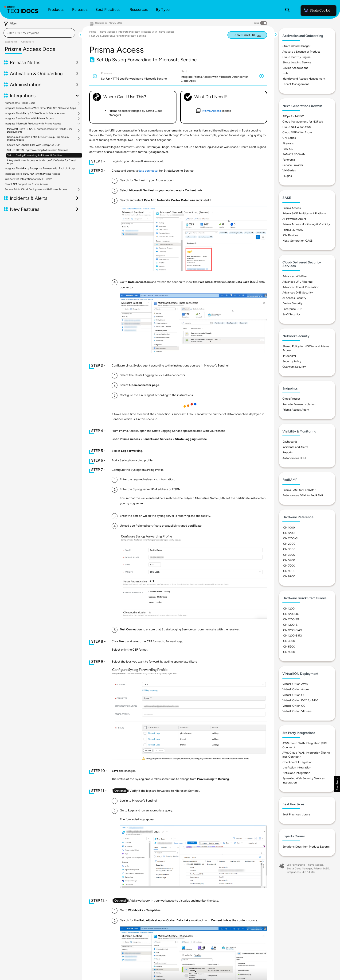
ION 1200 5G (291, 619)
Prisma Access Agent (296, 410)
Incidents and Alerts (295, 447)
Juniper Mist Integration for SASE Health (28, 179)
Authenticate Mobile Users (20, 103)
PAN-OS (288, 149)
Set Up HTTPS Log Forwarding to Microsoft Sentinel (37, 150)
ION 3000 (289, 549)
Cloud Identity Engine (297, 57)
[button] (337, 784)
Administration (26, 85)
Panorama (289, 160)
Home (93, 32)
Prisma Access (107, 32)
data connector (148, 171)
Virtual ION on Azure (296, 689)
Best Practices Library (296, 814)
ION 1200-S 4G (292, 630)
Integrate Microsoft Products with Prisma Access (33, 124)
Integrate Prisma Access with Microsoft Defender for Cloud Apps (41, 162)
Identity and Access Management (304, 79)
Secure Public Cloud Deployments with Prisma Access (36, 189)
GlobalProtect (291, 399)
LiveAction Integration (297, 768)
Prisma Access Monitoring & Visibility (306, 224)
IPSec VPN (289, 356)
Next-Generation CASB (297, 241)
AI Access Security (294, 298)
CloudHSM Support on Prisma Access (26, 184)
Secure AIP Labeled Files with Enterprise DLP (33, 145)
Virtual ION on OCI (294, 706)
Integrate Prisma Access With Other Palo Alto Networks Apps (40, 108)
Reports (288, 452)
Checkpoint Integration (297, 762)
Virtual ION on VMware (297, 711)
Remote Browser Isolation (299, 404)
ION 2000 (289, 544)
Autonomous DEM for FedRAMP (303, 495)
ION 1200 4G (291, 614)
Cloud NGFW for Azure (297, 132)
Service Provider (293, 165)
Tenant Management (296, 84)
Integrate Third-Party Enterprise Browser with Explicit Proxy (40, 168)
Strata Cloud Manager (296, 46)
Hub (285, 73)
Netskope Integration (296, 773)
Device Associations (295, 68)
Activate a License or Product (301, 52)
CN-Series (289, 138)
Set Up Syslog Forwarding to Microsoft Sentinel (35, 155)
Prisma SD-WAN (293, 230)
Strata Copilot (317, 11)
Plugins (287, 176)
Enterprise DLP (292, 309)
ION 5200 (289, 560)
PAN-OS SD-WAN (294, 154)
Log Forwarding (296, 865)
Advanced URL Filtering (297, 282)
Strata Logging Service (297, 62)
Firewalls (288, 143)
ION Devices (290, 235)
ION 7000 (289, 566)
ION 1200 (289, 533)
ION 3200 (289, 555)
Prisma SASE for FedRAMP (299, 490)
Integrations (23, 96)
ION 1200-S (290, 538)
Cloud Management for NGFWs (303, 122)
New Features (25, 209)
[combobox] (39, 33)
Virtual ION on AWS (295, 684)
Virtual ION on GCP (295, 695)
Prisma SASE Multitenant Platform (304, 213)
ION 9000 (289, 571)
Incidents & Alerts (29, 198)
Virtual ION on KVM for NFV (300, 700)
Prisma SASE (321, 869)
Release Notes (25, 62)
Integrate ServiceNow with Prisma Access (29, 119)
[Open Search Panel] (287, 11)
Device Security (292, 303)
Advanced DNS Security (298, 293)
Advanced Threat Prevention (301, 287)
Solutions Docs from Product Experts (306, 847)
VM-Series (289, 170)
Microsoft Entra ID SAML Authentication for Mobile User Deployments (40, 131)
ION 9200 (289, 576)
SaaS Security (291, 314)
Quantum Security (294, 367)
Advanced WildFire (295, 276)
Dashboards (290, 442)
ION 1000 (289, 528)
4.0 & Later (309, 872)
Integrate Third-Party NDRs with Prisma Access (32, 174)
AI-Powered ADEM (294, 219)
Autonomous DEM (294, 458)
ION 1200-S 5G (292, 636)
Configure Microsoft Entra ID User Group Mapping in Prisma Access (38, 139)
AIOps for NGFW (293, 116)
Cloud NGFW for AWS (297, 127)
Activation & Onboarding (36, 73)
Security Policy (292, 361)
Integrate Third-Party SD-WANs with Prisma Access (35, 113)
